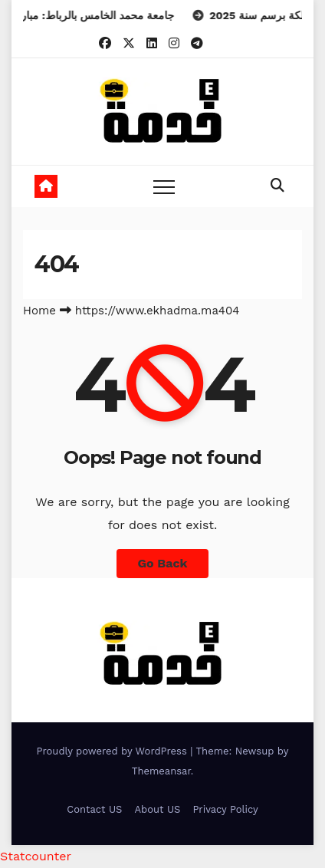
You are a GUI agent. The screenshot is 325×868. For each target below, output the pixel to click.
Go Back (163, 563)
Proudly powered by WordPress (114, 751)
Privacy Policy (225, 809)
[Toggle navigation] (164, 186)
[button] (277, 185)
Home (39, 311)
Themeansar (161, 771)
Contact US (94, 809)
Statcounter (36, 856)
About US (157, 809)
